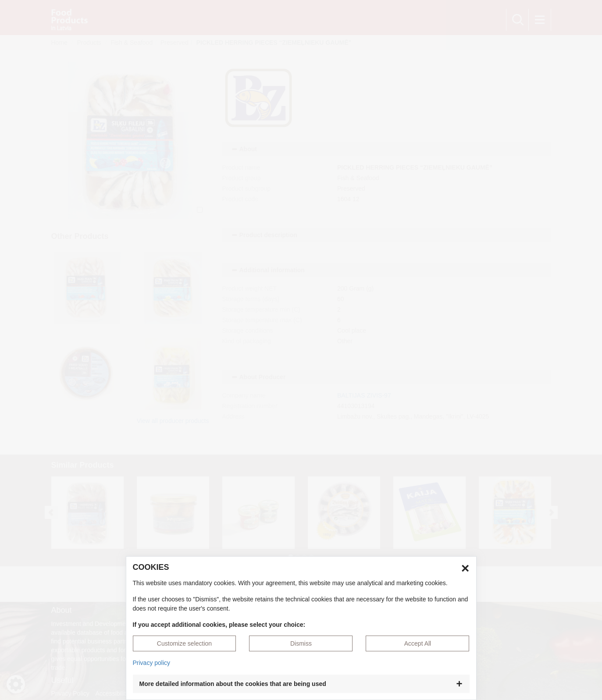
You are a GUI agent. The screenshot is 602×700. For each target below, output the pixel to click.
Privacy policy (152, 663)
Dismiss (301, 643)
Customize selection (184, 643)
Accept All (418, 643)
